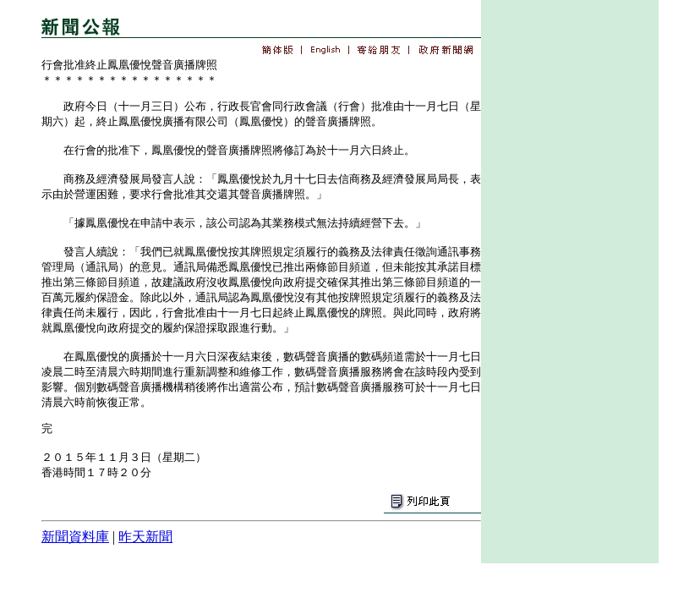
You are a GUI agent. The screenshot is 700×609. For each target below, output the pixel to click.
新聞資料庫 (75, 537)
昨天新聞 (145, 537)
